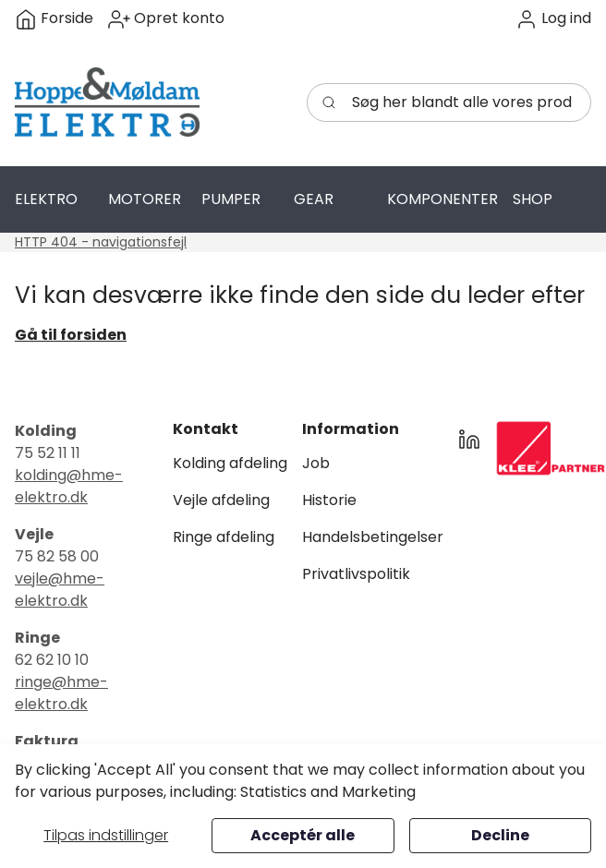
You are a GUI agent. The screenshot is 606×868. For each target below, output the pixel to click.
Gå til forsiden (71, 335)
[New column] (551, 448)
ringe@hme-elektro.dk (61, 693)
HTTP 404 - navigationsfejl (101, 242)
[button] (553, 19)
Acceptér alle (303, 835)
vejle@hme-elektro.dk (60, 590)
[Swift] (107, 102)
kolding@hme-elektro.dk (69, 486)
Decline (500, 835)
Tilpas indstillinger (106, 835)
